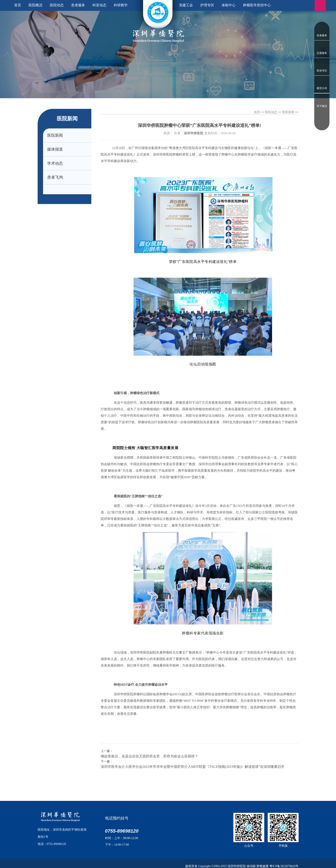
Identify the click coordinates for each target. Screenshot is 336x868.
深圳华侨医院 (194, 133)
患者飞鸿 (55, 179)
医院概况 (35, 5)
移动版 (251, 866)
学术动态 (55, 164)
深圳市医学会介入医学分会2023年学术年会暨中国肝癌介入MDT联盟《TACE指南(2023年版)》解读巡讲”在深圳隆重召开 (193, 767)
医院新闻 (55, 136)
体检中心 (229, 5)
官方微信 (322, 106)
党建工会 (186, 5)
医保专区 (322, 71)
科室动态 (99, 5)
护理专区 (207, 5)
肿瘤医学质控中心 (257, 5)
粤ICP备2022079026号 (284, 866)
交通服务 (322, 53)
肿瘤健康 (262, 866)
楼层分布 (322, 88)
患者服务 (322, 35)
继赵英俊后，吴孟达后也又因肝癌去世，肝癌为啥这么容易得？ (149, 756)
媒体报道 (55, 150)
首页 (18, 5)
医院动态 (57, 5)
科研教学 (121, 5)
